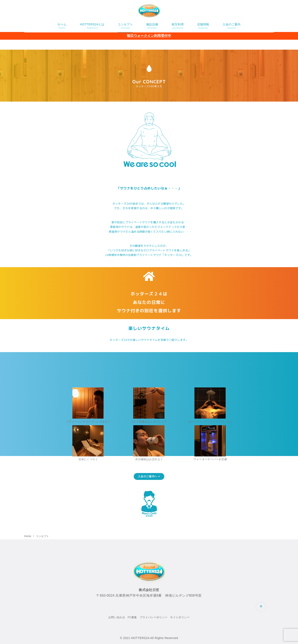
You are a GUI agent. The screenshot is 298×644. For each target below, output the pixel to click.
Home (28, 536)
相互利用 (178, 26)
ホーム (62, 26)
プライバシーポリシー (154, 617)
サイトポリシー (180, 617)
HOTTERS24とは (92, 26)
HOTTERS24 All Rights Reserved (155, 638)
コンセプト (125, 26)
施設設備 (152, 26)
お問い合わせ (117, 617)
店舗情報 (203, 26)
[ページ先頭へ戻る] (261, 607)
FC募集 (132, 617)
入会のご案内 (231, 26)
